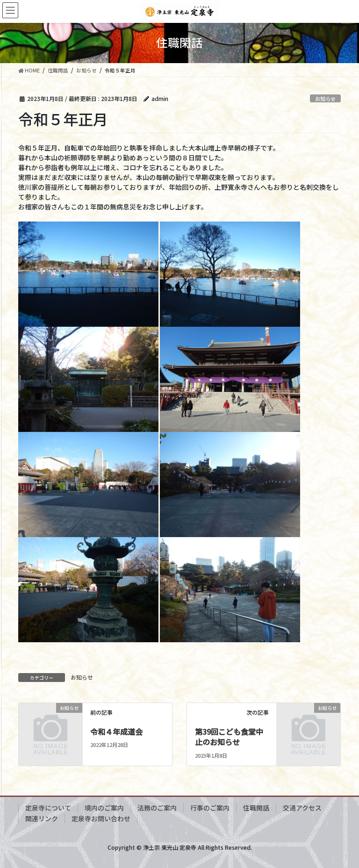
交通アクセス (302, 808)
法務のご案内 (157, 808)
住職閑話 (256, 808)
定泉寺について (48, 808)
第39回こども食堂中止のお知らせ (229, 737)
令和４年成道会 (116, 732)
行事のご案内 (210, 808)
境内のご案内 (104, 808)
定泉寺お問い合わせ (101, 818)
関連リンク (42, 818)
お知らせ (325, 99)
